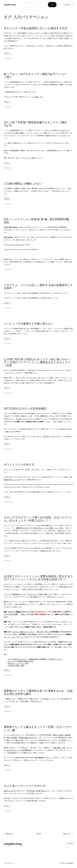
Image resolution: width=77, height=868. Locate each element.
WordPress (70, 863)
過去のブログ (46, 551)
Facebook (40, 262)
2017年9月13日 (8, 58)
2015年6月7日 (8, 711)
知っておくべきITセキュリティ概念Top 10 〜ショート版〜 (35, 75)
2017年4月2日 (8, 344)
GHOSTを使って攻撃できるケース (38, 791)
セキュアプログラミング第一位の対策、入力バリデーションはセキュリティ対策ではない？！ (38, 519)
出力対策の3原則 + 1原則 (16, 665)
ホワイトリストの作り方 (19, 464)
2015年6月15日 (8, 675)
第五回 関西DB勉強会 (11, 227)
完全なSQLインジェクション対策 (18, 663)
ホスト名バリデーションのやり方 (25, 786)
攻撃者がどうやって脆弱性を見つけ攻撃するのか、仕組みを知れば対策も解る (38, 692)
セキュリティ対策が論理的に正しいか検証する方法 (35, 28)
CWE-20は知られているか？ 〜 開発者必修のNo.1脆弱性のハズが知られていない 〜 (36, 659)
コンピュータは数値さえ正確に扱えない (29, 323)
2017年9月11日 (8, 107)
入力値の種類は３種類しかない (23, 183)
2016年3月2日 (8, 561)
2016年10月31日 (8, 449)
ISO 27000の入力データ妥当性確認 (25, 408)
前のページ (9, 834)
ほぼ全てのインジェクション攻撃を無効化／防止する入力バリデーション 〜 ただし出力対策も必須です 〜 (38, 578)
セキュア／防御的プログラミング (20, 612)
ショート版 (30, 158)
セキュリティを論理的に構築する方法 (21, 661)
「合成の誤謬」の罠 (58, 748)
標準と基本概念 (12, 738)
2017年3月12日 (8, 393)
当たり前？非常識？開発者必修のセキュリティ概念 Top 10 (35, 124)
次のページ (68, 834)
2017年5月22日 (8, 204)
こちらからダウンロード (16, 245)
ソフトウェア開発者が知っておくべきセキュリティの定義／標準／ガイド (28, 594)
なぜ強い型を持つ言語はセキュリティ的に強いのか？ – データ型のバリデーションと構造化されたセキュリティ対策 (38, 362)
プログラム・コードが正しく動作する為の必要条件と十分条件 (38, 287)
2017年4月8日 (8, 308)
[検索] (52, 5)
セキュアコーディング (44, 632)
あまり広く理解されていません (23, 632)
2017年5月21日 (8, 270)
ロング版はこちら (37, 97)
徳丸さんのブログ (10, 791)
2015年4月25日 (8, 770)
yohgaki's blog (10, 5)
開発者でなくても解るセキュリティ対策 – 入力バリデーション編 (38, 728)
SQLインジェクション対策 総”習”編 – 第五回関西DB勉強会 (36, 221)
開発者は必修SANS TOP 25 (28, 738)
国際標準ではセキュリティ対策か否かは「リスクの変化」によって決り (40, 528)
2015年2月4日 (8, 811)
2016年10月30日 (8, 502)
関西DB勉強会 (8, 237)
